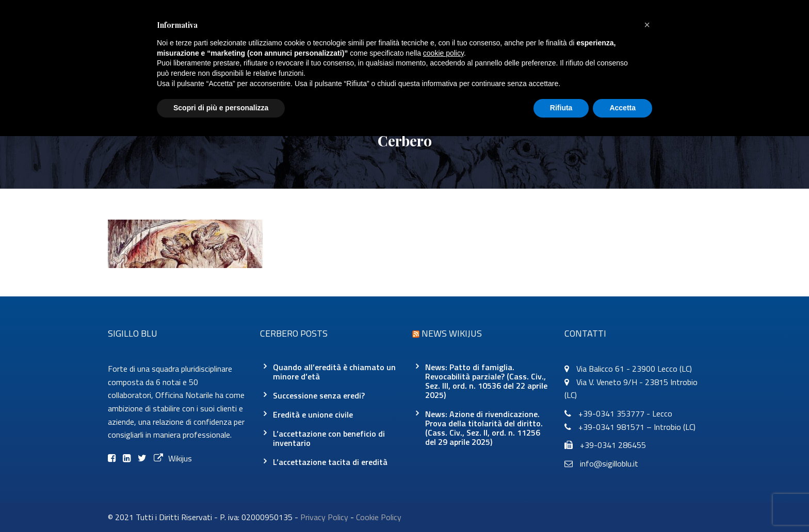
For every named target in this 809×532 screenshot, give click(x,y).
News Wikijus (452, 333)
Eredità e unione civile (313, 414)
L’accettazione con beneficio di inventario (329, 438)
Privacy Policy (324, 517)
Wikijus (173, 458)
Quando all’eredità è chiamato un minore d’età (334, 372)
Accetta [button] (622, 108)
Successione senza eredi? (319, 395)
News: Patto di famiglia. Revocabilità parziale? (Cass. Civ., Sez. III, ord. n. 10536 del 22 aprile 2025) (486, 381)
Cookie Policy (379, 517)
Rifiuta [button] (561, 108)
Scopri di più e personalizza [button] (221, 108)
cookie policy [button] (443, 53)
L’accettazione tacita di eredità (330, 462)
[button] (647, 25)
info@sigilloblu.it (609, 463)
